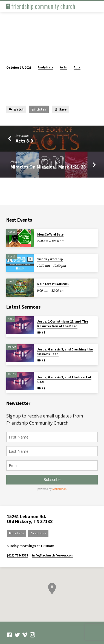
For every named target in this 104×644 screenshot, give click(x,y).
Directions (38, 533)
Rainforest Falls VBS (53, 284)
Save (60, 110)
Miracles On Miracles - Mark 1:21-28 (48, 167)
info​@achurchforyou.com (53, 555)
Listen (39, 110)
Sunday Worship (50, 259)
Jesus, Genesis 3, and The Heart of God (64, 379)
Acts (63, 67)
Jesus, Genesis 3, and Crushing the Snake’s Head (65, 352)
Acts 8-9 (24, 141)
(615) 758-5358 (17, 555)
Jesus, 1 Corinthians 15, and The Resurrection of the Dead (63, 324)
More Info (16, 533)
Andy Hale (46, 67)
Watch (16, 110)
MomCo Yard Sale (50, 234)
